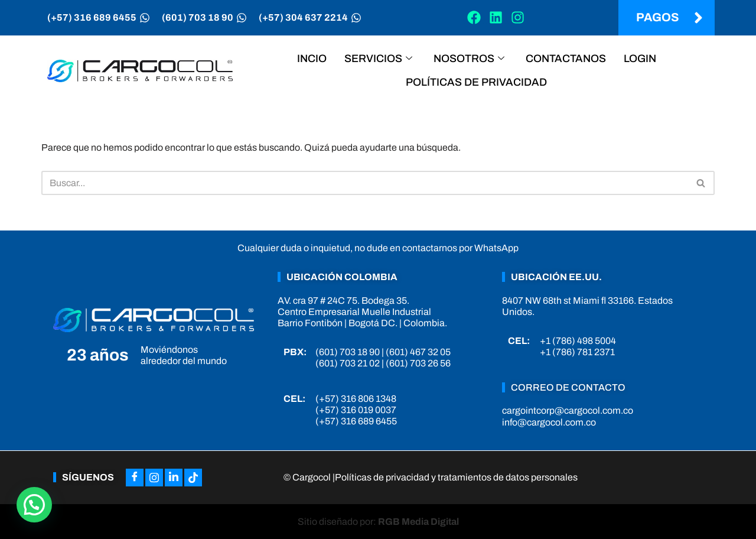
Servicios (378, 59)
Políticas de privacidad (476, 82)
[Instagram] (154, 478)
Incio (312, 59)
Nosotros (469, 59)
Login (640, 59)
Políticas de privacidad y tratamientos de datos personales (456, 477)
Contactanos (566, 59)
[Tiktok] (193, 478)
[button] (34, 505)
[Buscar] (365, 183)
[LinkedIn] (174, 478)
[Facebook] (135, 478)
